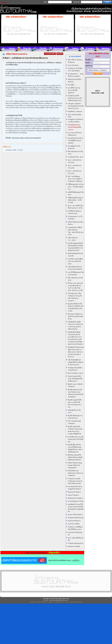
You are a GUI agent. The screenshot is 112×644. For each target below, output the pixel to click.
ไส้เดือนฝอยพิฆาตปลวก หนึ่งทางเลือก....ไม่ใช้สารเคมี (75, 200)
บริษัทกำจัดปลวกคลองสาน (17, 54)
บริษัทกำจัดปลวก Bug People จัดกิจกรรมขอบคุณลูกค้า (75, 465)
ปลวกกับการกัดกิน (74, 524)
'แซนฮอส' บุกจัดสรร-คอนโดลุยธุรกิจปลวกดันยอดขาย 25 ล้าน (76, 106)
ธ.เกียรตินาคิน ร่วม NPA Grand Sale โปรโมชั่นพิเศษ (76, 439)
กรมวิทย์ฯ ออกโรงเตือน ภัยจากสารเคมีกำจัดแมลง (75, 261)
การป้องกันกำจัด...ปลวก (76, 157)
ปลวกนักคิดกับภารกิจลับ (76, 501)
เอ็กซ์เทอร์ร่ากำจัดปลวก (75, 498)
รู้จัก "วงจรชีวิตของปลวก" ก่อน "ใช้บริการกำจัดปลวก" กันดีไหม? (75, 179)
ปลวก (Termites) (73, 65)
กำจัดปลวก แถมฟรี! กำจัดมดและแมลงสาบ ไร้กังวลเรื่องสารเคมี (75, 481)
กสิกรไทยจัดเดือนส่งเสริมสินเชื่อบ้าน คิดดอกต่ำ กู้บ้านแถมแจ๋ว (76, 362)
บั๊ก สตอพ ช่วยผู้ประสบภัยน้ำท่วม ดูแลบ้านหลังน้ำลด (75, 316)
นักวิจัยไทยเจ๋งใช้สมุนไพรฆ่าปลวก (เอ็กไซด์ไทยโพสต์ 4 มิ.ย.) (75, 98)
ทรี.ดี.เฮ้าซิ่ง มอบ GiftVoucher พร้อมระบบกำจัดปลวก (76, 473)
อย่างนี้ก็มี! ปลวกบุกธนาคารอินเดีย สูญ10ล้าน (74, 90)
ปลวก (67, 602)
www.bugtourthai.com (76, 602)
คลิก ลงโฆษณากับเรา (16, 17)
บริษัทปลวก (51, 602)
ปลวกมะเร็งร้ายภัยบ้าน (75, 515)
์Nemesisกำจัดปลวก (74, 492)
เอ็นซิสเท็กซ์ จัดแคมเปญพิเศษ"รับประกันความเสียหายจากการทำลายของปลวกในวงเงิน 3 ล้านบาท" (76, 352)
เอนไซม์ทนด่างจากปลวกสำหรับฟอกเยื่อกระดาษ (74, 127)
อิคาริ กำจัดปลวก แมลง (75, 373)
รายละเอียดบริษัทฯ (50, 54)
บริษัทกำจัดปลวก (60, 602)
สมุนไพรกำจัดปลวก (74, 521)
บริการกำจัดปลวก (42, 602)
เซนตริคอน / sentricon (75, 111)
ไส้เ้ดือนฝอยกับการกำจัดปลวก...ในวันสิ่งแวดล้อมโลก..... (76, 187)
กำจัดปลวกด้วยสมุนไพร (76, 543)
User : (46, 2)
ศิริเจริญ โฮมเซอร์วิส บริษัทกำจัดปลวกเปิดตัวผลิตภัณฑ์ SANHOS (75, 457)
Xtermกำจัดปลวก (73, 495)
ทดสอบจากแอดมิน (74, 546)
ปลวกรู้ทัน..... (72, 85)
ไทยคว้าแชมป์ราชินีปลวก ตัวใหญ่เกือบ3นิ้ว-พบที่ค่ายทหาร (75, 379)
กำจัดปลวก (33, 602)
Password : (77, 2)
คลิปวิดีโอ (60, 54)
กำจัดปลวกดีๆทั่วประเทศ (76, 518)
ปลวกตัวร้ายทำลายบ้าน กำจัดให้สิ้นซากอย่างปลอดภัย (75, 141)
